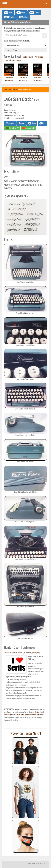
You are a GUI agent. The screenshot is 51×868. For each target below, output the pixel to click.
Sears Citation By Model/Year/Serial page (28, 715)
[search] (26, 45)
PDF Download (9, 81)
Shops (19, 61)
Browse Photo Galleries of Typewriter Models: (17, 41)
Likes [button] (42, 123)
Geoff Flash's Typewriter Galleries (13, 653)
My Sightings (37, 653)
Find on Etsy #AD (28, 128)
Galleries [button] (34, 13)
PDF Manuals (39, 57)
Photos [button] (32, 123)
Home (6, 89)
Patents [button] (24, 17)
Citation (16, 89)
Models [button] (21, 13)
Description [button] (10, 123)
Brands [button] (8, 13)
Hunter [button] (21, 123)
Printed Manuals (28, 57)
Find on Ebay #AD (12, 128)
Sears (10, 89)
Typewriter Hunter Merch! (26, 733)
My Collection (27, 653)
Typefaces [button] (9, 17)
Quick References (10, 61)
